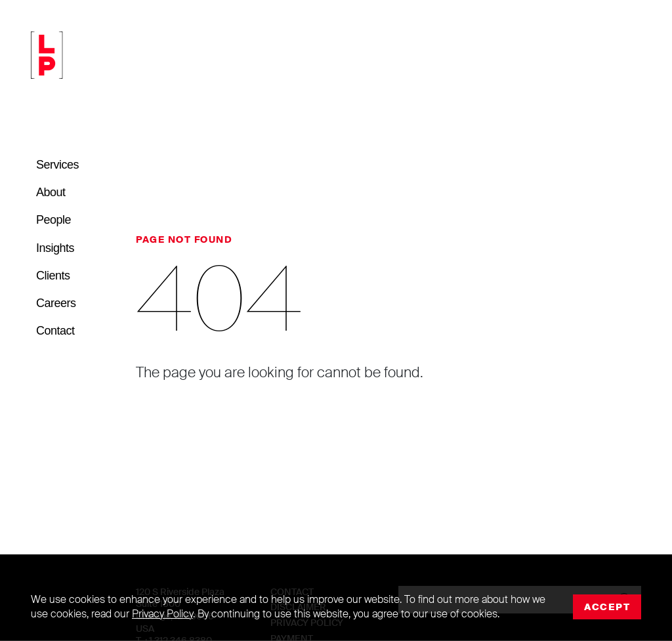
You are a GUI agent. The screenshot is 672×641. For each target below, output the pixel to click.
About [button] (51, 192)
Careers (56, 303)
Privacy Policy (162, 614)
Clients (53, 276)
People (53, 220)
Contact (55, 331)
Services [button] (57, 165)
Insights (55, 248)
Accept (607, 607)
